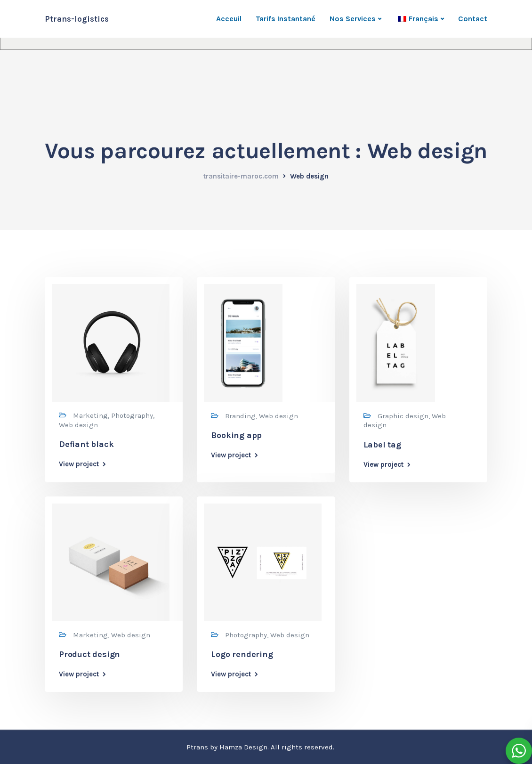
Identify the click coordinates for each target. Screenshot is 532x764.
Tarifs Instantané (286, 19)
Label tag (382, 445)
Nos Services (353, 19)
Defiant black (86, 444)
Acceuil (229, 19)
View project (79, 464)
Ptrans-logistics (77, 19)
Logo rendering (242, 654)
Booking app (236, 435)
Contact (473, 19)
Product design (89, 654)
